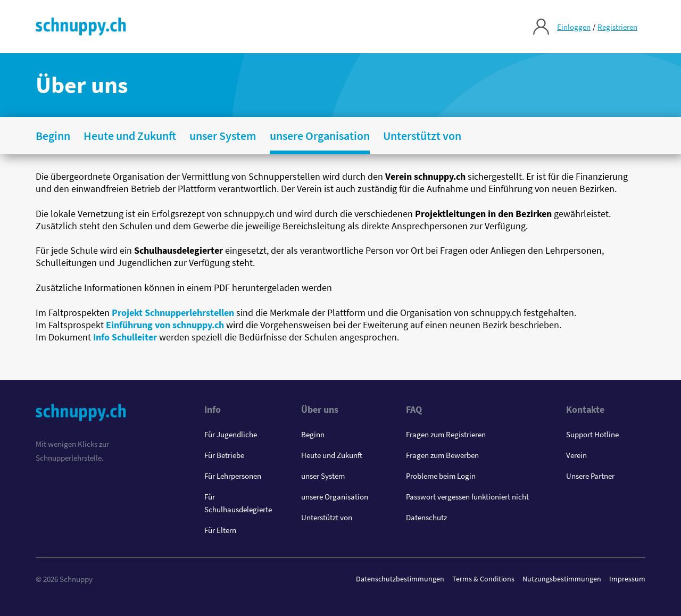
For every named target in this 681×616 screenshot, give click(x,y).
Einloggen (574, 27)
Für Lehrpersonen (233, 476)
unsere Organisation (335, 497)
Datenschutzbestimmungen (400, 579)
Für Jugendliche (231, 434)
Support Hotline (592, 434)
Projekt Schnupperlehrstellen (173, 313)
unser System (323, 476)
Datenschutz (426, 517)
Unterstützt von (327, 517)
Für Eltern (220, 530)
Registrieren (617, 27)
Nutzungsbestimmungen (562, 579)
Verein (576, 455)
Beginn (313, 434)
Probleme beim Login (441, 476)
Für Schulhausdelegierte (238, 503)
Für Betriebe (224, 455)
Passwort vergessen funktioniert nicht (467, 497)
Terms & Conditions (483, 579)
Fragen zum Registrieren (446, 434)
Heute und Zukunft (332, 455)
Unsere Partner (590, 476)
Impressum (627, 579)
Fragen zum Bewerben (442, 455)
